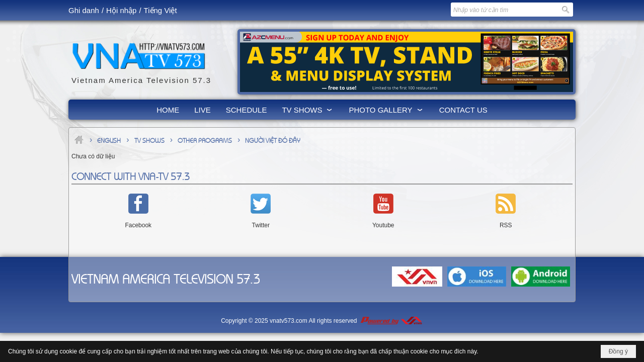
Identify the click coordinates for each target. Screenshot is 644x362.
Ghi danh (84, 10)
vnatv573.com (289, 321)
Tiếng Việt (160, 10)
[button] (308, 110)
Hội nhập (121, 10)
